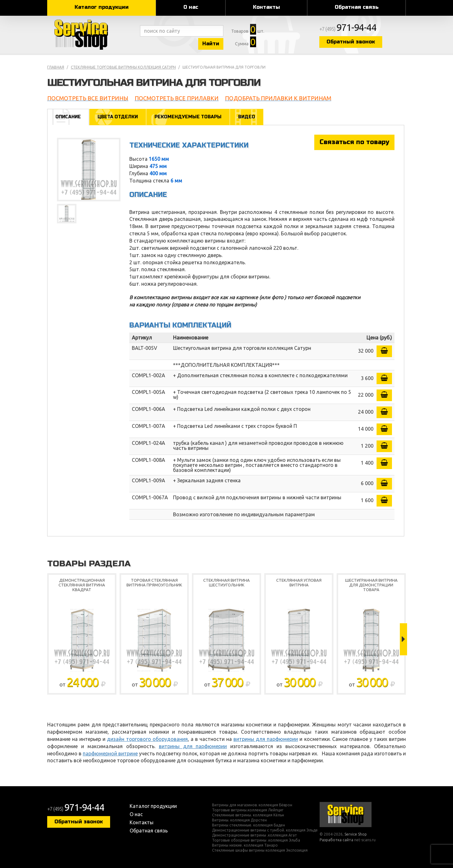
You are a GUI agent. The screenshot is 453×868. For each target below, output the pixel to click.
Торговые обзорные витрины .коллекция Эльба (256, 840)
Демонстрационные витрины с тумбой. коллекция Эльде (265, 830)
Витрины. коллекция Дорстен (239, 820)
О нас (191, 7)
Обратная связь (357, 7)
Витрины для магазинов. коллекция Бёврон (252, 805)
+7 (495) (348, 29)
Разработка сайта (336, 840)
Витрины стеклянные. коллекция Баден (249, 825)
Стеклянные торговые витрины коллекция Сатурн (123, 67)
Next (403, 639)
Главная (56, 67)
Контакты (266, 7)
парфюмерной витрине (110, 753)
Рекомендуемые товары (188, 117)
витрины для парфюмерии (266, 739)
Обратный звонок (351, 42)
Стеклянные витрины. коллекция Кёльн (248, 815)
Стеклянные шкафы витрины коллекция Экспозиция (260, 850)
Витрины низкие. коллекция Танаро (245, 845)
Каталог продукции (102, 7)
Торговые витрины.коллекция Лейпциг (248, 810)
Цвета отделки (118, 117)
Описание (68, 117)
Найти (211, 44)
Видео (247, 117)
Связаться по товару (354, 142)
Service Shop (92, 35)
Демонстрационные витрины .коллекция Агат (254, 835)
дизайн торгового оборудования (147, 739)
